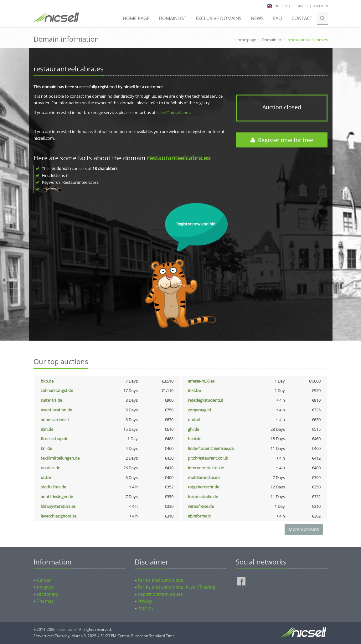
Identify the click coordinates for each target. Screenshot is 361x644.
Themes (45, 601)
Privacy (145, 601)
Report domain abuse (160, 594)
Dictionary (48, 594)
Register (300, 6)
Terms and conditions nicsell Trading (176, 587)
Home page (136, 18)
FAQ (278, 18)
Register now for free (282, 140)
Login (321, 6)
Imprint (145, 608)
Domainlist (173, 18)
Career (44, 580)
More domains (304, 529)
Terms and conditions (160, 580)
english (280, 6)
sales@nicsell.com (173, 112)
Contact (302, 18)
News (257, 18)
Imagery (45, 587)
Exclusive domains (219, 18)
